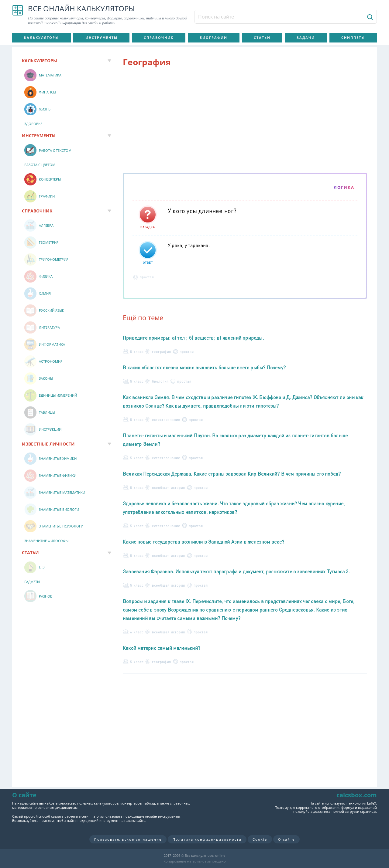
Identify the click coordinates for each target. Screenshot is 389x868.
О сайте (286, 839)
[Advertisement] (245, 121)
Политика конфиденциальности (207, 839)
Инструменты (102, 37)
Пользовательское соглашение (128, 839)
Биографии (213, 37)
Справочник (159, 37)
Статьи (262, 37)
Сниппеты (353, 37)
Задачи (306, 37)
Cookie (260, 839)
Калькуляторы (41, 37)
